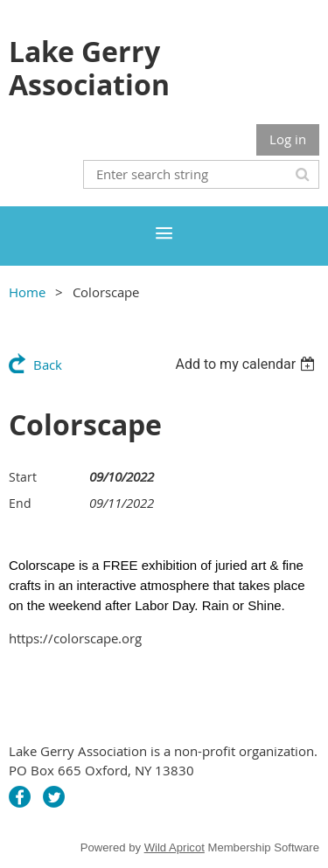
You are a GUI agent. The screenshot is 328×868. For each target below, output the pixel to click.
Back (48, 365)
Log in (288, 139)
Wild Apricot (174, 847)
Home (27, 292)
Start (23, 477)
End (20, 503)
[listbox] (247, 364)
